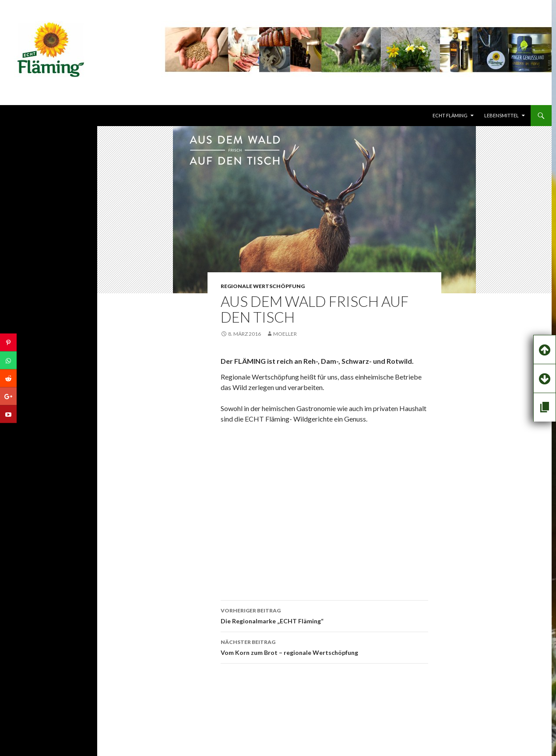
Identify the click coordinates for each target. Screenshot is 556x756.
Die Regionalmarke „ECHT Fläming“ (324, 615)
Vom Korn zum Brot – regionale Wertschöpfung (324, 647)
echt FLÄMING (450, 115)
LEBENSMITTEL (501, 115)
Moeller (285, 334)
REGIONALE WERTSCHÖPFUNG (263, 286)
